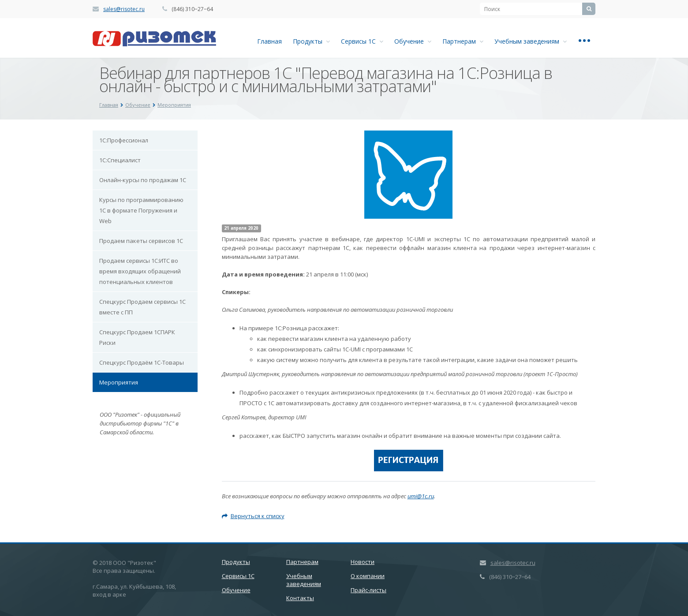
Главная (269, 41)
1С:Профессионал (124, 140)
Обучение (413, 41)
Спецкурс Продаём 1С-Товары (142, 362)
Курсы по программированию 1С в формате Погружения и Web (141, 210)
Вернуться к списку (253, 516)
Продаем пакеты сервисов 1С (141, 241)
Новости (363, 562)
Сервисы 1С (362, 41)
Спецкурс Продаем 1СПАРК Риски (137, 337)
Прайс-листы (368, 590)
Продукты (311, 41)
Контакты (300, 598)
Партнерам (463, 41)
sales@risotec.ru (124, 9)
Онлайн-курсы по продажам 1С (143, 180)
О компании (368, 576)
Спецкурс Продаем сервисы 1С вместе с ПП (142, 307)
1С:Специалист (120, 160)
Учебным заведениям (531, 41)
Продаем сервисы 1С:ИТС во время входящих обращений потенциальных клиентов (140, 271)
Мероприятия (119, 382)
